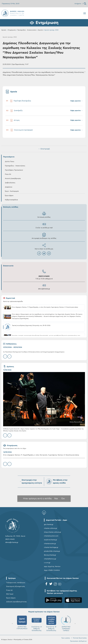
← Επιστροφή (44, 149)
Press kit (9, 590)
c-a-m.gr (47, 563)
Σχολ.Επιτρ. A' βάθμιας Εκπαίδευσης (37, 623)
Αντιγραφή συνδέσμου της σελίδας (44, 236)
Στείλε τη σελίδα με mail (44, 225)
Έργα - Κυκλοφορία (12, 191)
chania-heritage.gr (51, 547)
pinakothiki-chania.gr (52, 551)
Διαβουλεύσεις (10, 183)
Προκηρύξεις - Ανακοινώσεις (27, 30)
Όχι (63, 499)
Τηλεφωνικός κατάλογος (16, 583)
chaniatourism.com (51, 536)
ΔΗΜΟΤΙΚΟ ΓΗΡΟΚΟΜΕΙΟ (22, 623)
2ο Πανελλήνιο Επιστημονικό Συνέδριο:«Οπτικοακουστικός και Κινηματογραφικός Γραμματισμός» (34, 352)
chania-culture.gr (51, 528)
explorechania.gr (51, 540)
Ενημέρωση (12, 30)
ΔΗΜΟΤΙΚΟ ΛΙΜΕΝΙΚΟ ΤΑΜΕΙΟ (66, 623)
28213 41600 (44, 276)
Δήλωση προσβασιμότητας (16, 602)
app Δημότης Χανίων (52, 566)
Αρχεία (40, 30)
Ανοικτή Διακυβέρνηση (13, 179)
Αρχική (4, 30)
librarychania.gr (50, 555)
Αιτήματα (78, 4)
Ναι (56, 499)
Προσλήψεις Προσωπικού (14, 170)
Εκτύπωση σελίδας (44, 215)
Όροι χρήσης (66, 638)
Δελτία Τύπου (10, 162)
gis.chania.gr (49, 524)
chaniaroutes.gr (50, 544)
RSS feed (10, 594)
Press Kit (8, 174)
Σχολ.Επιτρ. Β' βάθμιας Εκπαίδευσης (51, 623)
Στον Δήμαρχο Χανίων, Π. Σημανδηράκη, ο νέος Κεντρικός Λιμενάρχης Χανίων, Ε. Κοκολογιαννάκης (41, 455)
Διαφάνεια (9, 187)
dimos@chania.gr (44, 289)
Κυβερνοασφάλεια (11, 200)
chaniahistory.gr (50, 559)
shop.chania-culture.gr (53, 532)
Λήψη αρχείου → (76, 101)
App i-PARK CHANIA (52, 570)
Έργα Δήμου (9, 196)
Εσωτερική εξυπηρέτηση (16, 586)
